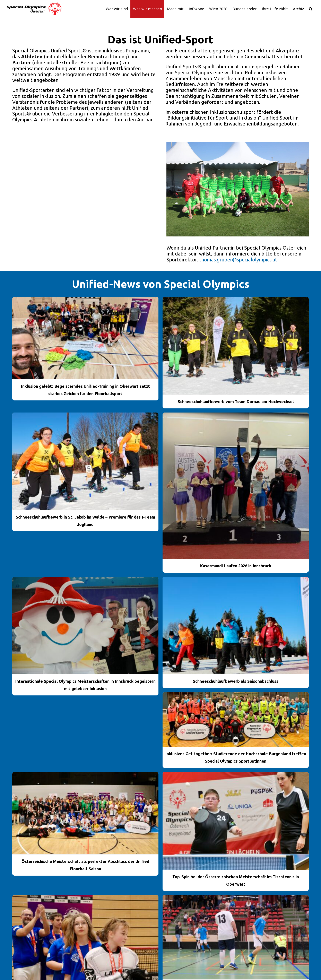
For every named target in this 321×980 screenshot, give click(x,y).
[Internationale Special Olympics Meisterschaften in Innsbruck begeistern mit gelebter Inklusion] (85, 626)
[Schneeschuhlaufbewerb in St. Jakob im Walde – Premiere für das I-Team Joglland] (85, 461)
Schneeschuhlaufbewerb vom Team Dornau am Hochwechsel (236, 402)
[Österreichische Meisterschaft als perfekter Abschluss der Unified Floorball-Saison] (85, 813)
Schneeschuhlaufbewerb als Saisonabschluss (236, 681)
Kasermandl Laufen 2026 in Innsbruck (236, 566)
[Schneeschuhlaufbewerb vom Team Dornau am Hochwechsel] (236, 346)
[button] (311, 9)
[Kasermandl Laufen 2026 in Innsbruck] (236, 486)
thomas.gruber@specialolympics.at (238, 260)
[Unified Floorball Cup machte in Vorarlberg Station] (236, 937)
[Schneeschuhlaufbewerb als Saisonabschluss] (236, 626)
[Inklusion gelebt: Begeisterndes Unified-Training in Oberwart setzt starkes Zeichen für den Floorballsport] (85, 338)
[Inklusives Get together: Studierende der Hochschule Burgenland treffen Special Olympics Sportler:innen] (236, 719)
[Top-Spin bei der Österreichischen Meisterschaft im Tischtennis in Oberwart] (236, 821)
